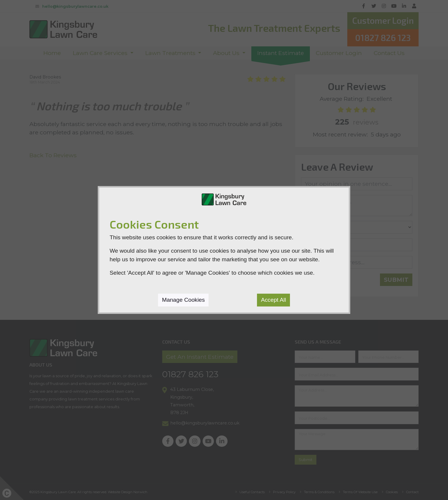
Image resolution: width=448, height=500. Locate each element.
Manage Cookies (183, 300)
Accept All (273, 300)
